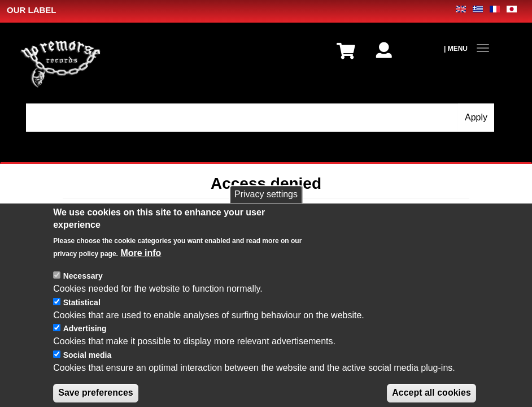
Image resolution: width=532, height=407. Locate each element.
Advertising (85, 343)
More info (141, 268)
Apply (476, 117)
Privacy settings (266, 208)
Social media (88, 370)
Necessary (83, 291)
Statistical (82, 317)
